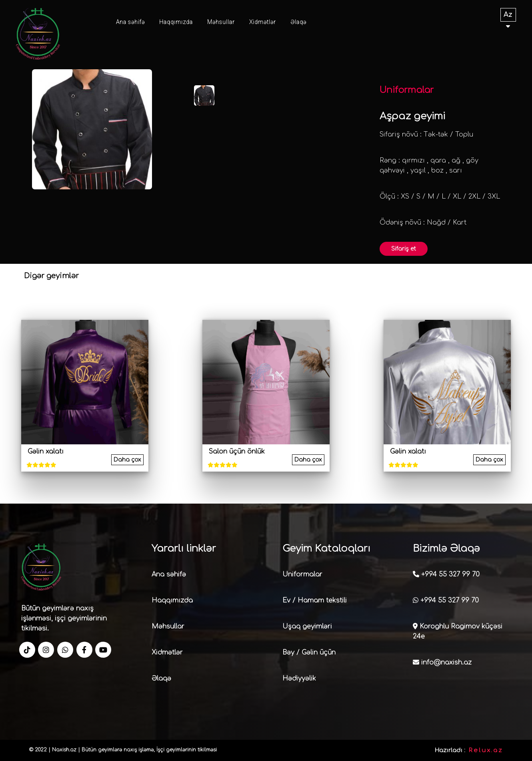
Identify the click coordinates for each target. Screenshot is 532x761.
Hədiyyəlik (299, 679)
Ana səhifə (130, 22)
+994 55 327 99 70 (446, 574)
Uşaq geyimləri (307, 626)
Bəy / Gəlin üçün (309, 653)
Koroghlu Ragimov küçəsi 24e (458, 631)
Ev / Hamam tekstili (315, 600)
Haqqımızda (176, 22)
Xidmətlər (263, 22)
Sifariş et (404, 249)
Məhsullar (221, 22)
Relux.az (486, 750)
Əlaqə (298, 22)
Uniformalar (302, 574)
